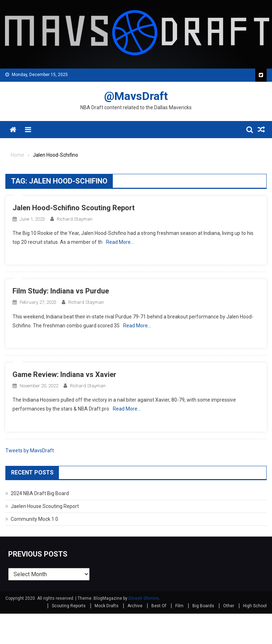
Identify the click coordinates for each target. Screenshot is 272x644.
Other (229, 606)
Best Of (159, 606)
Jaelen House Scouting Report (45, 506)
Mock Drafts (107, 606)
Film (179, 606)
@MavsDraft (136, 96)
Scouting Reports (69, 606)
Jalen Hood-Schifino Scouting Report (74, 208)
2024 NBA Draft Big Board (40, 493)
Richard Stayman (75, 219)
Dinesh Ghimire (144, 598)
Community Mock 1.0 (34, 519)
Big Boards (203, 606)
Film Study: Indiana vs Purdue (61, 291)
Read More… (120, 242)
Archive (135, 606)
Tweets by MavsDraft (30, 451)
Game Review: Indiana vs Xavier (64, 374)
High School (255, 606)
